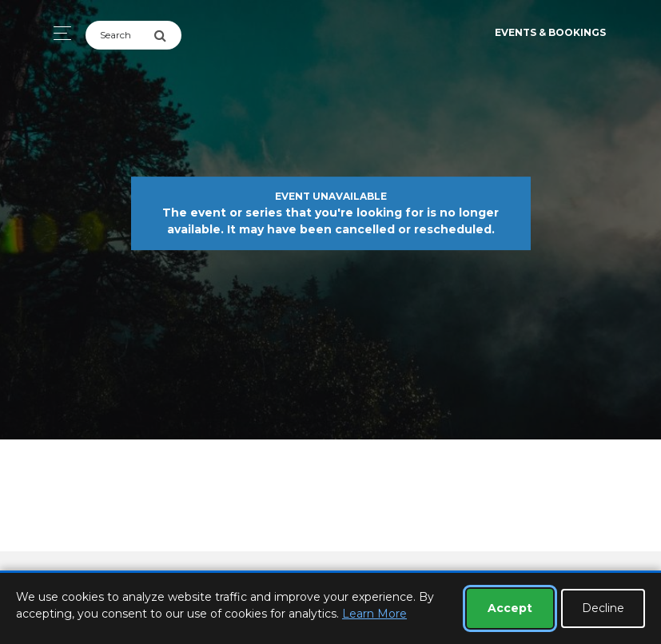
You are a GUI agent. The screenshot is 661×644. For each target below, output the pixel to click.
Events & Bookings (550, 32)
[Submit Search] (167, 35)
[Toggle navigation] (58, 33)
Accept (510, 608)
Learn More (374, 614)
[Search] (119, 35)
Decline (603, 608)
